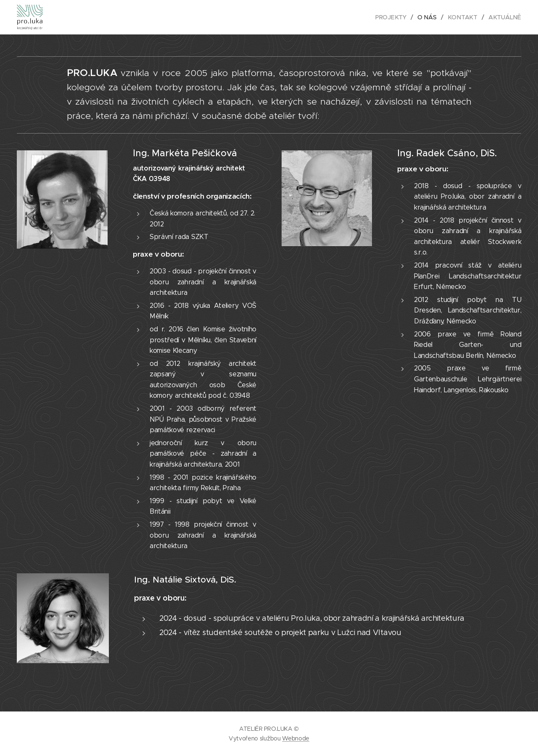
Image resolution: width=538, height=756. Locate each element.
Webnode (296, 738)
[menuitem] (394, 17)
